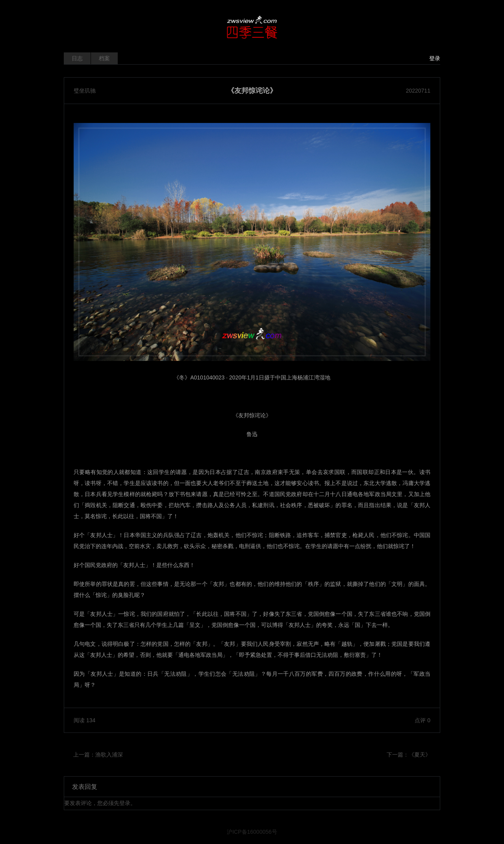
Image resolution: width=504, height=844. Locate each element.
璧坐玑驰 (85, 91)
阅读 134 (84, 720)
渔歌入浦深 (109, 755)
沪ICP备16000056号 (252, 832)
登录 (435, 58)
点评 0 (422, 720)
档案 (104, 58)
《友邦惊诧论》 (252, 91)
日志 (77, 58)
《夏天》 (420, 755)
